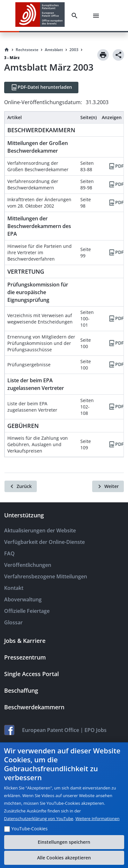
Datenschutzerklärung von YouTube (39, 819)
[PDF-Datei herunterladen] (41, 88)
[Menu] (97, 16)
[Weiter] (108, 486)
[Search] (76, 16)
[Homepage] (7, 50)
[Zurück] (21, 486)
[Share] (118, 55)
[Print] (103, 55)
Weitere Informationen (98, 819)
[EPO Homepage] (40, 15)
